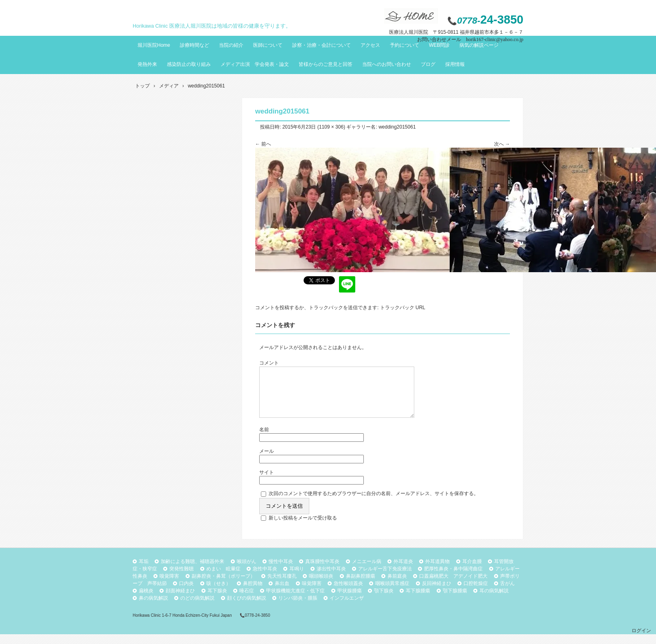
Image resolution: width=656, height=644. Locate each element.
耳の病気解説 (494, 600)
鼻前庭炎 (397, 586)
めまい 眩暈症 (223, 579)
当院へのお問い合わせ (387, 64)
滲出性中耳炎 (331, 579)
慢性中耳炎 (281, 571)
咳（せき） (219, 593)
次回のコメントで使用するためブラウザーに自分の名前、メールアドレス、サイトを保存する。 (374, 503)
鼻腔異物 (253, 593)
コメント (269, 363)
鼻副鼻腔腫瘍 (361, 586)
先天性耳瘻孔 (282, 586)
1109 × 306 (331, 127)
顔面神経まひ (180, 600)
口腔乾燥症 (476, 593)
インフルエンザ (347, 608)
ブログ (428, 64)
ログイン (641, 640)
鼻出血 (282, 593)
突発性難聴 (181, 579)
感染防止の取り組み (189, 64)
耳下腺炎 (217, 600)
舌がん (507, 593)
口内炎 (186, 593)
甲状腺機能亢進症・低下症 (295, 600)
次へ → (502, 144)
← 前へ (263, 144)
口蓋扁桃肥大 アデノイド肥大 (453, 586)
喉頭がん (247, 571)
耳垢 (144, 571)
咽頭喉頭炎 (321, 586)
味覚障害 (312, 593)
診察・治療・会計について (321, 45)
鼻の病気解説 (153, 608)
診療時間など (195, 45)
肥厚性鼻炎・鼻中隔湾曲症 (453, 579)
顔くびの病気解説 (247, 608)
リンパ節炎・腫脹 (298, 608)
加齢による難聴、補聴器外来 (192, 571)
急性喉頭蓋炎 (348, 593)
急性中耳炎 (265, 579)
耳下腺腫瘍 (418, 600)
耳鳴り (297, 579)
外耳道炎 (403, 571)
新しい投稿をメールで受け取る (303, 528)
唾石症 (247, 600)
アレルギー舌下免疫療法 (385, 579)
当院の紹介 (231, 45)
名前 (264, 439)
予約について (405, 45)
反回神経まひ (437, 593)
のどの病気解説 (197, 608)
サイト (267, 482)
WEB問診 (439, 45)
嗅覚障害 (169, 586)
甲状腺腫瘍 (350, 600)
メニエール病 (367, 571)
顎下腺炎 (384, 600)
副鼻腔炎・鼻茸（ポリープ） (223, 586)
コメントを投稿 (272, 308)
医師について (268, 45)
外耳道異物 (437, 571)
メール (267, 461)
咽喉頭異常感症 (392, 593)
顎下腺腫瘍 (455, 600)
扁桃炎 (146, 600)
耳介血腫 (472, 571)
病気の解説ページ (479, 45)
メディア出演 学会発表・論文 (255, 64)
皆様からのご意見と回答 (326, 64)
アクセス (370, 45)
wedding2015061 (397, 127)
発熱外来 (147, 64)
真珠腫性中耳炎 (322, 571)
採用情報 (455, 64)
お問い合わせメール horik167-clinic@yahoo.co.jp (470, 39)
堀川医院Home (154, 45)
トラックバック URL (403, 308)
